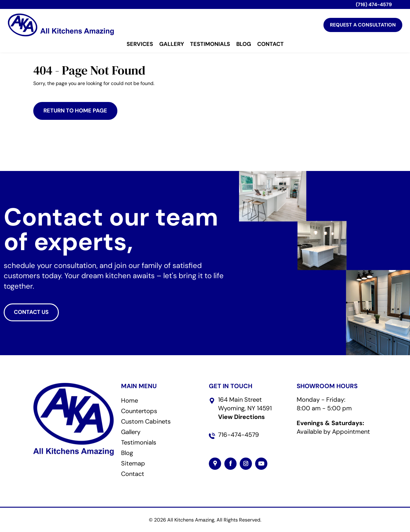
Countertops (139, 411)
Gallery (172, 44)
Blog (244, 44)
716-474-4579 (239, 435)
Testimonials (210, 44)
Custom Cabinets (146, 421)
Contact (270, 44)
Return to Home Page (75, 111)
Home (130, 400)
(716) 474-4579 (374, 4)
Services (140, 44)
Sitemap (133, 463)
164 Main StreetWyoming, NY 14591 (245, 408)
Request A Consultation (363, 25)
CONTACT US (31, 312)
